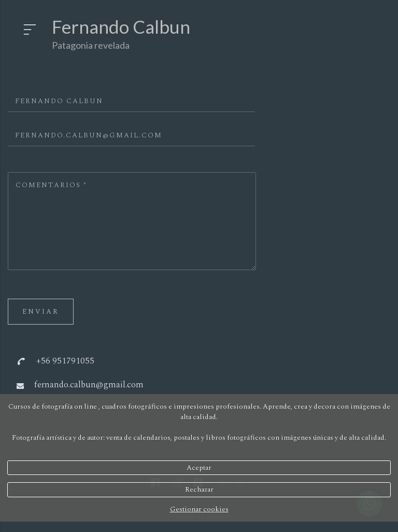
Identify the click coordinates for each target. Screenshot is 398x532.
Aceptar (199, 468)
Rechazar (199, 489)
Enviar (41, 312)
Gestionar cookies (199, 509)
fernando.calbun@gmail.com (89, 385)
